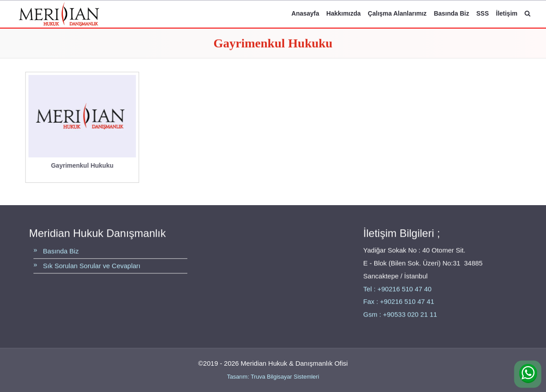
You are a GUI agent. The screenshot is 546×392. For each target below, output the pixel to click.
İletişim (507, 13)
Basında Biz (451, 13)
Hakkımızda (344, 13)
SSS (483, 13)
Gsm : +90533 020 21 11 (400, 315)
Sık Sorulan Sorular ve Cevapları (91, 266)
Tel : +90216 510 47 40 (397, 289)
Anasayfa (305, 13)
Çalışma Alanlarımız (397, 13)
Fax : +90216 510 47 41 (399, 302)
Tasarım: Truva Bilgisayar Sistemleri (273, 377)
